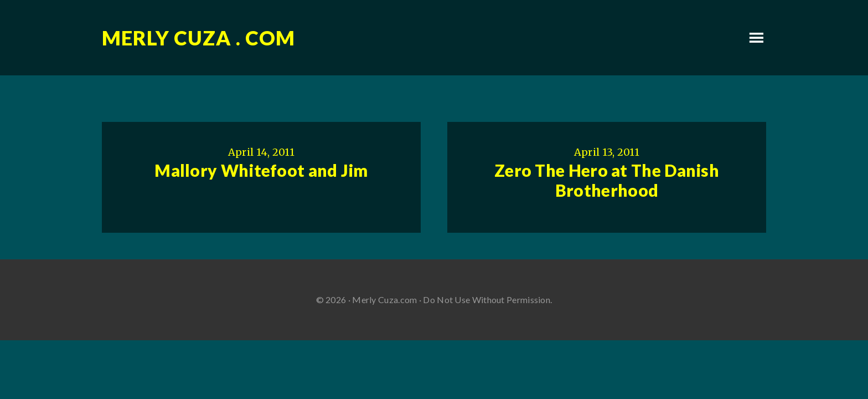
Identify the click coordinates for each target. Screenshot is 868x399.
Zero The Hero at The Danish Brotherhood (607, 180)
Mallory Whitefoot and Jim (261, 170)
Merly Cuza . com (198, 38)
